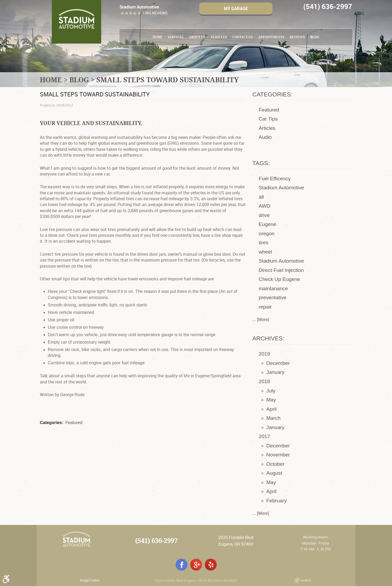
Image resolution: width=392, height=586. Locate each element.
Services (176, 37)
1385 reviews (155, 13)
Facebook (182, 565)
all (261, 197)
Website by (302, 580)
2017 (264, 436)
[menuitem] (157, 37)
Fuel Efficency (275, 179)
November (278, 455)
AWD (265, 206)
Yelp (211, 565)
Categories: (272, 94)
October (275, 464)
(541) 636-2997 (156, 541)
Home (157, 37)
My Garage (236, 8)
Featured (74, 423)
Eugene (267, 224)
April (271, 409)
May (271, 400)
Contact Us (243, 37)
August (274, 473)
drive (264, 215)
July (271, 391)
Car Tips (268, 119)
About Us (197, 37)
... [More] (261, 320)
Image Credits (90, 580)
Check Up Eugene (279, 279)
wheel (265, 252)
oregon (267, 234)
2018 (264, 381)
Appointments (271, 37)
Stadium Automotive (281, 188)
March (273, 418)
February (277, 501)
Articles (267, 128)
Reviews (297, 37)
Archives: (268, 338)
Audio (265, 137)
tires (263, 243)
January (275, 372)
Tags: (261, 163)
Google (196, 565)
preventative (273, 298)
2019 (264, 354)
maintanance (273, 288)
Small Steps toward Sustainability (168, 80)
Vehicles (219, 37)
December (278, 363)
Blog (315, 37)
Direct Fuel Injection (281, 270)
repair (265, 307)
